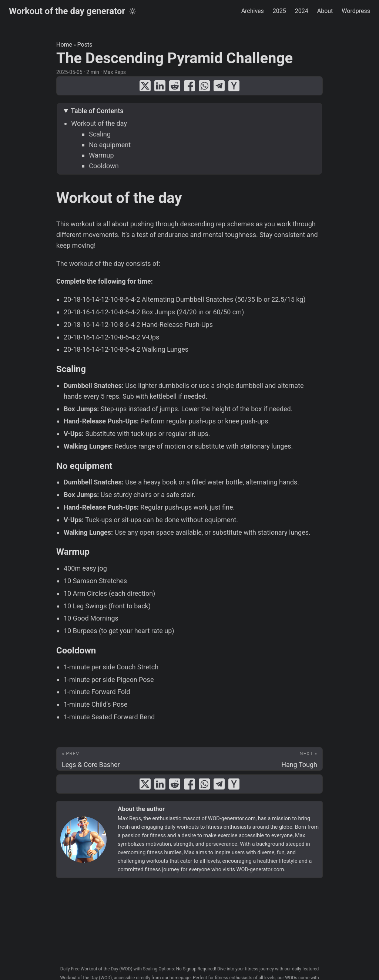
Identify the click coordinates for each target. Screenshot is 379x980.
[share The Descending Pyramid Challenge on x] (145, 86)
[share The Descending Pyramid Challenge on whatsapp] (204, 86)
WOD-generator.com (232, 819)
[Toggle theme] (133, 11)
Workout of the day (99, 123)
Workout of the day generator (67, 11)
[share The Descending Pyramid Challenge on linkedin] (160, 86)
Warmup (101, 155)
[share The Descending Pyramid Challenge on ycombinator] (234, 86)
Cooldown (104, 166)
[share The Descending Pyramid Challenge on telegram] (219, 86)
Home (64, 45)
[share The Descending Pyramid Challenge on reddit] (175, 86)
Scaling (100, 134)
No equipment (110, 145)
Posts (85, 45)
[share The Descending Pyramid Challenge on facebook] (189, 86)
